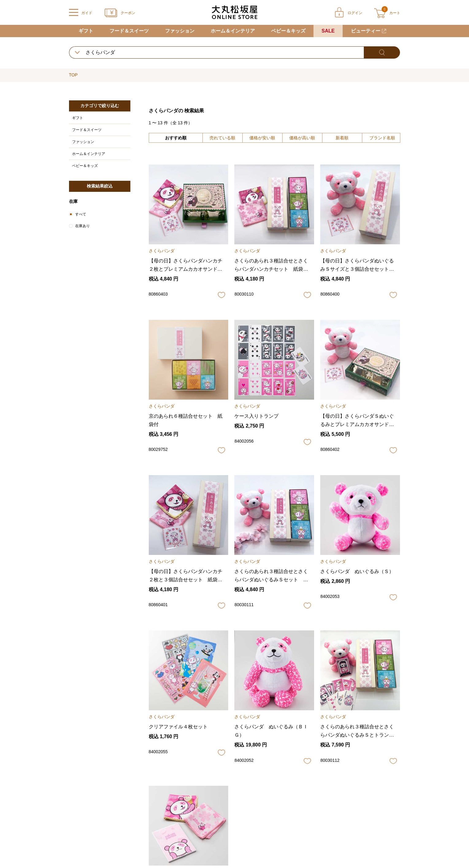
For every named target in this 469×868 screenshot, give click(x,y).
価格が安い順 (262, 138)
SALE (328, 31)
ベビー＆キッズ (288, 31)
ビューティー (366, 31)
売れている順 (222, 138)
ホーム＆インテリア (233, 31)
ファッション (180, 31)
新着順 (342, 138)
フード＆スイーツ (129, 31)
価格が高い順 (302, 138)
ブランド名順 (382, 138)
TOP (73, 75)
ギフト (86, 31)
